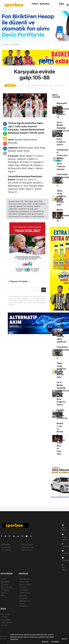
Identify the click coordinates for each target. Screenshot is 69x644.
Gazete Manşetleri (23, 605)
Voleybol (5, 584)
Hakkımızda (6, 545)
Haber (4, 593)
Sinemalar (23, 595)
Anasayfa (6, 44)
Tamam (55, 642)
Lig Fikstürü (24, 590)
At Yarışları (5, 590)
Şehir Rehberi (25, 601)
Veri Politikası (6, 550)
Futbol (35, 4)
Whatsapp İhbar (28, 547)
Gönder (44, 290)
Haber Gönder (27, 550)
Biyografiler (6, 620)
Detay (45, 642)
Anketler (4, 617)
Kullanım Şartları (27, 545)
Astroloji (4, 625)
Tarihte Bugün (25, 593)
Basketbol (45, 4)
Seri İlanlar (23, 598)
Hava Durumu (25, 579)
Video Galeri (64, 537)
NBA (3, 595)
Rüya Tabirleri (7, 622)
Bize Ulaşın (65, 567)
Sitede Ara (5, 614)
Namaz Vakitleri (25, 584)
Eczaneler (23, 587)
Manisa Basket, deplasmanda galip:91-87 (63, 215)
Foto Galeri (64, 528)
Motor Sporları (7, 587)
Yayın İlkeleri (6, 547)
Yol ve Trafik (24, 582)
